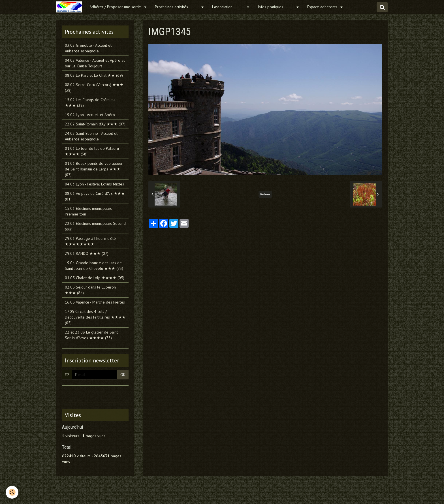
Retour (265, 194)
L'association (229, 7)
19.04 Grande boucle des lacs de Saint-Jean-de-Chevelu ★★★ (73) (94, 266)
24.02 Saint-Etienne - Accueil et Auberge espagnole (91, 136)
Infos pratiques (276, 7)
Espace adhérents (323, 7)
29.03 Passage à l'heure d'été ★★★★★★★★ (90, 241)
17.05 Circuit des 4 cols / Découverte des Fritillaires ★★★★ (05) (95, 317)
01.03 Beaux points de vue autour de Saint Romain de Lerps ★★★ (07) (94, 169)
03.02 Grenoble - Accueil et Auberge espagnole (88, 48)
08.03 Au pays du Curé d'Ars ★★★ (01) (95, 196)
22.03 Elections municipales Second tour (95, 226)
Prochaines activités (177, 7)
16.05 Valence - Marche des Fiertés (95, 302)
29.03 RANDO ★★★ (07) (87, 253)
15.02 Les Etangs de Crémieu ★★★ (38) (90, 102)
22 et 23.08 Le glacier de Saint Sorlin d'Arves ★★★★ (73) (91, 335)
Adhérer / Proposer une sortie (116, 7)
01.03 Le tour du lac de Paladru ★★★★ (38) (92, 151)
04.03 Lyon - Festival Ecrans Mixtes (94, 184)
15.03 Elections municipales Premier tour (88, 211)
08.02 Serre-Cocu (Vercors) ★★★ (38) (94, 87)
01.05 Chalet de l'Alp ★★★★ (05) (95, 278)
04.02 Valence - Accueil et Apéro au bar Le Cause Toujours (95, 63)
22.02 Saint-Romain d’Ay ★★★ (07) (95, 124)
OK (123, 375)
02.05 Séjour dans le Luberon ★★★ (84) (90, 290)
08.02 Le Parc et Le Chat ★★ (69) (94, 75)
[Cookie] (12, 492)
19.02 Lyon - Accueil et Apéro (90, 115)
